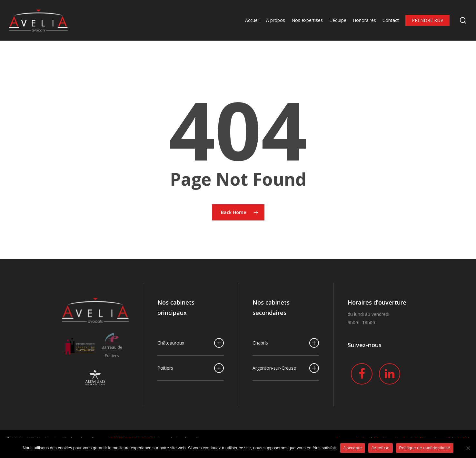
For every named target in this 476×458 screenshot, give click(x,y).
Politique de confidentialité (425, 448)
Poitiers (191, 368)
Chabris (286, 343)
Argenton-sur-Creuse (286, 368)
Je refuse (381, 448)
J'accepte (353, 448)
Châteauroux (191, 343)
